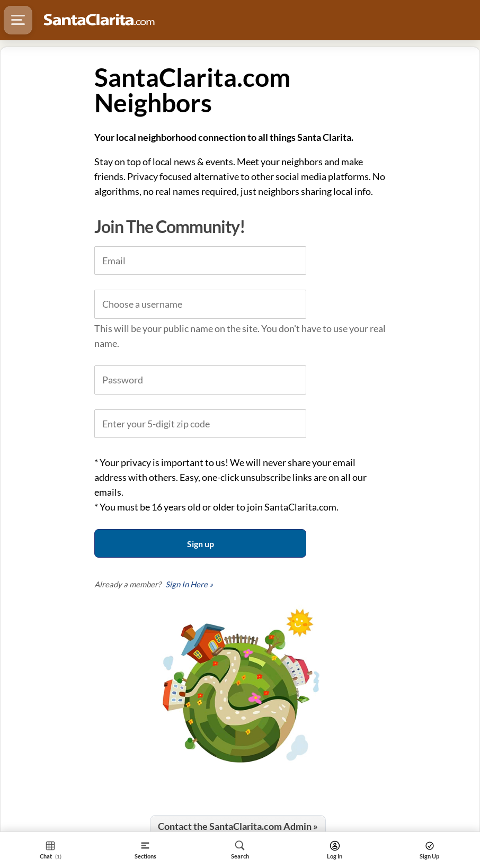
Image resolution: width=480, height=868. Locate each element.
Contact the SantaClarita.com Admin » (238, 826)
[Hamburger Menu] (18, 20)
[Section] (145, 850)
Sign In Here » (189, 584)
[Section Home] (51, 850)
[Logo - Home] (99, 20)
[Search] (240, 850)
